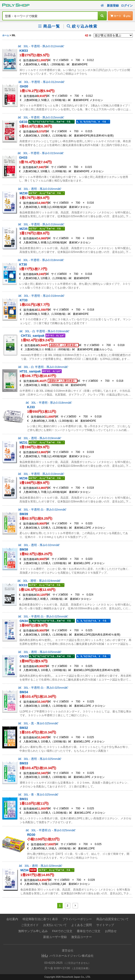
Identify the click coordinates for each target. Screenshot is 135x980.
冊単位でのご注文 (89, 931)
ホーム (6, 35)
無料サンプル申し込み (33, 931)
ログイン (127, 6)
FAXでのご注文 (62, 931)
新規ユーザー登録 (55, 937)
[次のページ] (75, 906)
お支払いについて (55, 925)
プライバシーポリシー (77, 919)
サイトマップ (105, 925)
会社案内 (12, 919)
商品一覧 (49, 26)
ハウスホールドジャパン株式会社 (72, 956)
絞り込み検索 (82, 26)
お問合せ (111, 931)
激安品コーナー (82, 937)
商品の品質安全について (112, 919)
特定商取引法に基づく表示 (40, 919)
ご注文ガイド (30, 925)
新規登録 (113, 6)
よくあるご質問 (82, 925)
